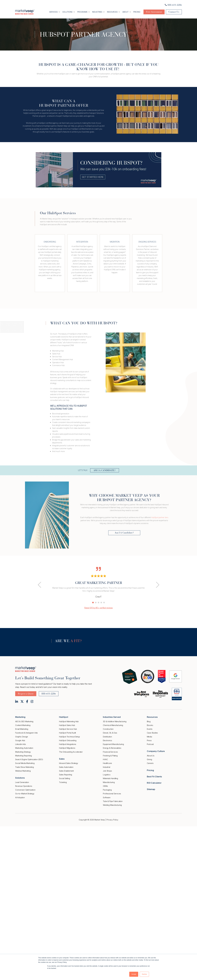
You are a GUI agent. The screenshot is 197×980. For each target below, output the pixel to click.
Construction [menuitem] (108, 729)
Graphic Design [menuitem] (22, 737)
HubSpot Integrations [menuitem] (68, 744)
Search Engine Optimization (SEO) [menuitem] (29, 759)
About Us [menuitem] (151, 756)
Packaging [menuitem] (107, 790)
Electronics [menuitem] (107, 740)
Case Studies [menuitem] (152, 733)
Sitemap (151, 789)
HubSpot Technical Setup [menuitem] (69, 737)
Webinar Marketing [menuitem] (23, 771)
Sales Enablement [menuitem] (66, 771)
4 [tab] (101, 603)
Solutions (67, 12)
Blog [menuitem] (149, 721)
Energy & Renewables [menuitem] (112, 748)
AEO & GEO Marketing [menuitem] (24, 721)
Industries (97, 12)
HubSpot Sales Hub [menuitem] (67, 725)
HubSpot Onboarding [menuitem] (68, 740)
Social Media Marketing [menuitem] (25, 763)
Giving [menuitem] (149, 759)
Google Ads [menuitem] (20, 740)
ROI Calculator (154, 783)
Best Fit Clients (154, 777)
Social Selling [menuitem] (64, 778)
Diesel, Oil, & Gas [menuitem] (110, 733)
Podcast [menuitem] (150, 744)
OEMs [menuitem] (105, 786)
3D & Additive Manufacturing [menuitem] (115, 721)
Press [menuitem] (149, 740)
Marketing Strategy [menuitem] (23, 752)
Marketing (20, 717)
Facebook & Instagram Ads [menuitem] (26, 733)
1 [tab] (93, 603)
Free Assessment (154, 12)
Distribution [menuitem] (107, 737)
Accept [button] (134, 974)
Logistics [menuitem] (107, 775)
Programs (82, 12)
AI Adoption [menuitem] (20, 797)
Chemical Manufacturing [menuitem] (113, 725)
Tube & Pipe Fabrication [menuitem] (113, 801)
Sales (62, 759)
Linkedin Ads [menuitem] (21, 744)
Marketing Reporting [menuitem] (23, 756)
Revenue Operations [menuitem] (24, 786)
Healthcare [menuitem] (107, 763)
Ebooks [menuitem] (150, 725)
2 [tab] (96, 603)
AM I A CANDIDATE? (105, 470)
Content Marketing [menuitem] (23, 725)
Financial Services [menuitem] (110, 752)
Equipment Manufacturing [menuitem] (113, 744)
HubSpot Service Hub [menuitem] (68, 729)
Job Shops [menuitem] (107, 771)
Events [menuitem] (150, 729)
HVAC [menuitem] (105, 759)
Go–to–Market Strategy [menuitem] (25, 794)
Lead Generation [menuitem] (22, 782)
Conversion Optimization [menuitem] (25, 790)
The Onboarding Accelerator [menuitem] (71, 752)
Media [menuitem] (149, 737)
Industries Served (112, 717)
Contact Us (174, 12)
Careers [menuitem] (150, 763)
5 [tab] (104, 603)
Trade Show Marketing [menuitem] (24, 767)
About (125, 12)
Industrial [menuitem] (106, 767)
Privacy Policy (112, 820)
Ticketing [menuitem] (63, 782)
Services (53, 12)
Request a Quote (26, 694)
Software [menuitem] (107, 797)
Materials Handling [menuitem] (110, 778)
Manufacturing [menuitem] (109, 782)
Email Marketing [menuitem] (22, 729)
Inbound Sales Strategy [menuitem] (69, 763)
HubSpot (64, 717)
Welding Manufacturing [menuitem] (112, 805)
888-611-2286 (173, 5)
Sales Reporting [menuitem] (66, 775)
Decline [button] (144, 974)
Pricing (137, 12)
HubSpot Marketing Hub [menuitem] (69, 721)
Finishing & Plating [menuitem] (110, 756)
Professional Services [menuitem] (112, 794)
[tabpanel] (99, 582)
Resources (112, 12)
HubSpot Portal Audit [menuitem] (67, 733)
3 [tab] (98, 603)
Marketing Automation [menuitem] (24, 748)
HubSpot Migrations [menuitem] (67, 748)
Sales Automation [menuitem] (66, 767)
